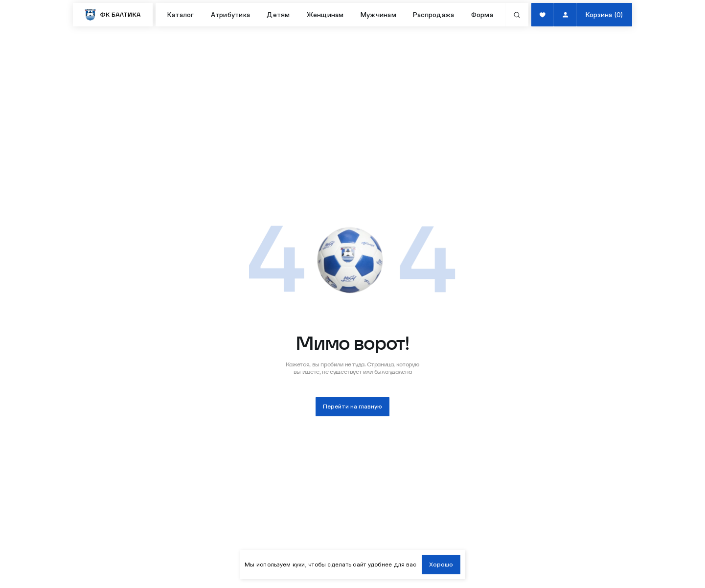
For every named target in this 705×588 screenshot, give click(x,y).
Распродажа (433, 15)
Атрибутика (230, 15)
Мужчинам (378, 15)
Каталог (181, 15)
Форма (482, 15)
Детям (278, 15)
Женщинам (325, 15)
